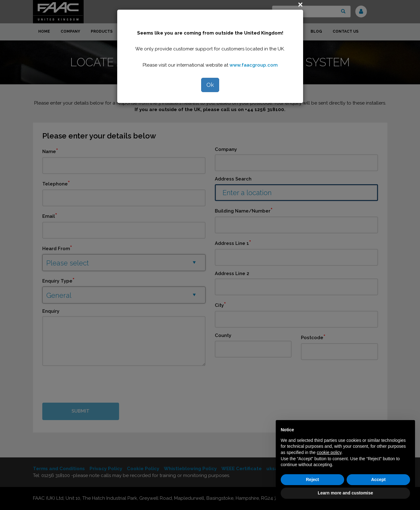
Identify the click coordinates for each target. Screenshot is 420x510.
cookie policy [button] (329, 452)
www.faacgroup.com (254, 65)
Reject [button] (312, 480)
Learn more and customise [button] (345, 493)
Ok (210, 85)
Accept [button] (378, 480)
